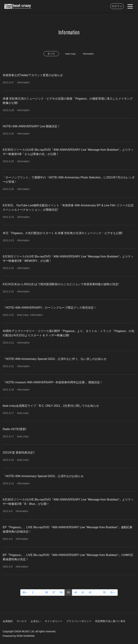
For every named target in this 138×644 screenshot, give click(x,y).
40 (76, 592)
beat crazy (69, 54)
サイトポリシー (54, 621)
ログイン (117, 6)
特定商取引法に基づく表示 (110, 621)
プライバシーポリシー (79, 621)
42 (90, 592)
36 (47, 592)
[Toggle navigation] (130, 6)
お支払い (36, 621)
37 (54, 592)
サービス (22, 621)
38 (61, 592)
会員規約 (8, 621)
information (90, 54)
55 (105, 592)
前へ (25, 592)
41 (83, 592)
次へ (113, 592)
